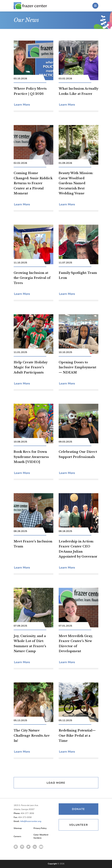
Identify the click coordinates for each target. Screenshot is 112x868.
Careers (17, 836)
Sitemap (18, 828)
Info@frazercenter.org (31, 821)
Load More (56, 783)
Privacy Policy (40, 828)
